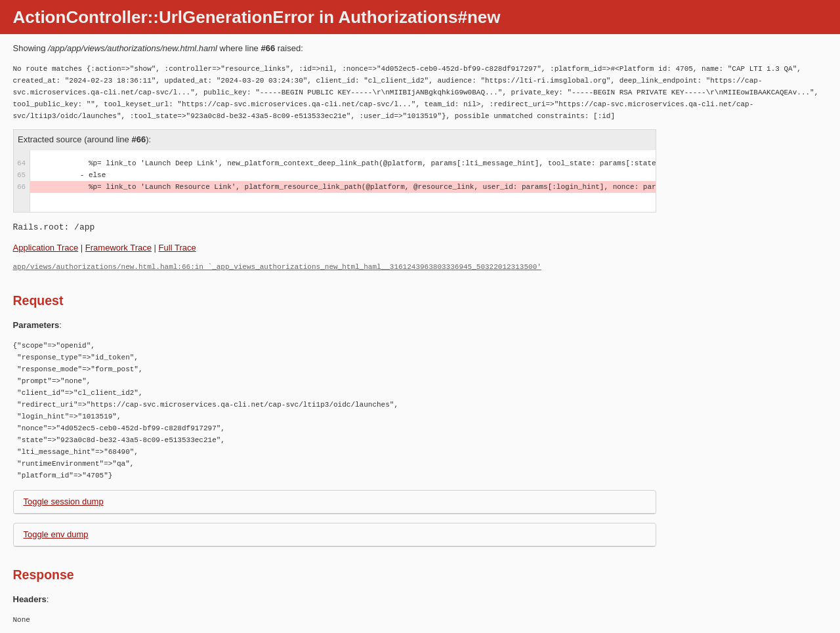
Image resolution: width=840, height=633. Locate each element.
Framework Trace (118, 248)
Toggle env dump (56, 534)
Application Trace (46, 248)
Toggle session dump (64, 501)
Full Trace (178, 248)
